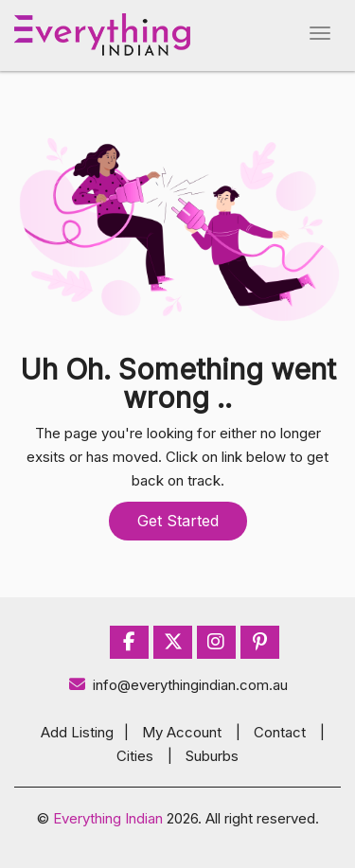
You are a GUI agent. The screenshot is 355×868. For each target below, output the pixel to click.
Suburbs (212, 756)
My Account (182, 732)
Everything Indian (108, 818)
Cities (135, 756)
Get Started (178, 521)
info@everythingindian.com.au (177, 685)
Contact (280, 732)
